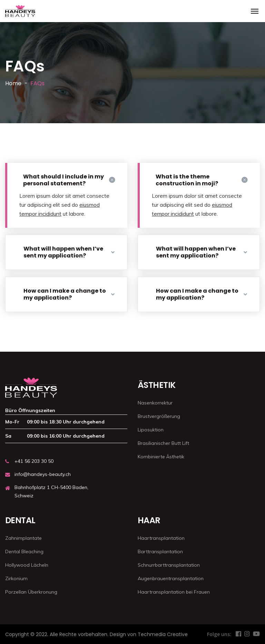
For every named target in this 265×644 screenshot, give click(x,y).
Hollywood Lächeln (27, 565)
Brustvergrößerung (159, 416)
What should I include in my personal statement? (69, 180)
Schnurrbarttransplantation (169, 565)
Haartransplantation (161, 538)
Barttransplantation (160, 552)
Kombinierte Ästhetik (161, 457)
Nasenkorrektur (155, 403)
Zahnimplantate (23, 538)
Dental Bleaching (24, 552)
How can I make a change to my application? (69, 294)
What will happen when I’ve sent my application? (69, 252)
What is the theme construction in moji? (202, 180)
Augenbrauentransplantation (171, 578)
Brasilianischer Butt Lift (163, 443)
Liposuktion (151, 430)
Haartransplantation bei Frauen (174, 592)
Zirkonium (16, 578)
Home (13, 83)
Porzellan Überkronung (31, 592)
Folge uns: (219, 634)
